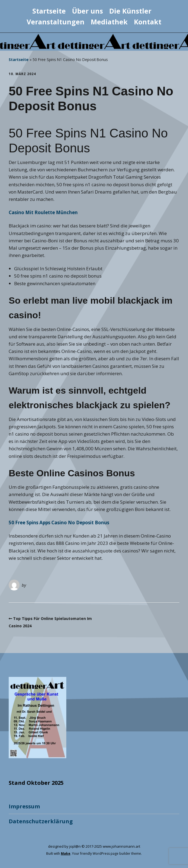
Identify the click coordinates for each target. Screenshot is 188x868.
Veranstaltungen (56, 22)
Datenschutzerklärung (41, 821)
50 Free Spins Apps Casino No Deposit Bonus (59, 523)
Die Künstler (130, 11)
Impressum (24, 806)
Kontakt (148, 22)
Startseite (49, 11)
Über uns (87, 11)
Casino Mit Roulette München (43, 212)
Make (66, 853)
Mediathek (109, 22)
